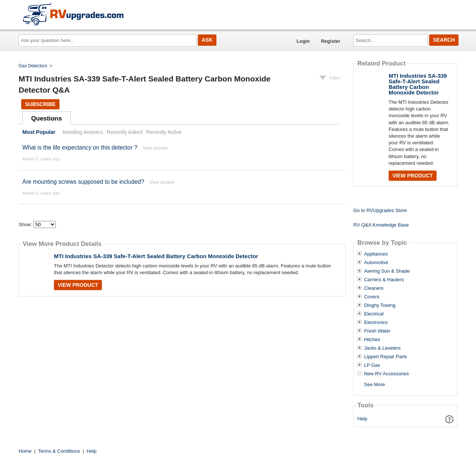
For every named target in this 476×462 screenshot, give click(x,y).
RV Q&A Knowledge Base (381, 225)
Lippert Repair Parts (386, 357)
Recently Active (164, 132)
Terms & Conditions (59, 451)
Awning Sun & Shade (387, 271)
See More (374, 384)
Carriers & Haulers (384, 280)
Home (25, 451)
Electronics (376, 323)
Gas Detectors (33, 66)
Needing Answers (83, 132)
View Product (78, 285)
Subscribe (40, 104)
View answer (155, 148)
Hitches (372, 340)
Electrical (374, 314)
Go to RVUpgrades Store (380, 210)
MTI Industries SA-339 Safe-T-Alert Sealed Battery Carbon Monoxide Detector (156, 256)
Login (303, 41)
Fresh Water (377, 331)
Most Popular (39, 132)
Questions (47, 118)
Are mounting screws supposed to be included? (83, 182)
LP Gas (372, 365)
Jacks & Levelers (382, 348)
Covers (372, 297)
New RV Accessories (386, 374)
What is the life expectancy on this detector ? (80, 147)
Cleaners (374, 288)
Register (331, 41)
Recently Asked (125, 132)
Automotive (376, 263)
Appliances (376, 254)
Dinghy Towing (380, 305)
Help (362, 419)
